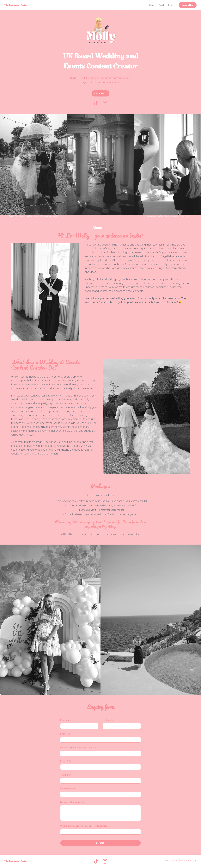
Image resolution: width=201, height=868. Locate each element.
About (161, 5)
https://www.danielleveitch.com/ (177, 216)
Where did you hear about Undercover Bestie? (84, 826)
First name (66, 720)
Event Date (66, 761)
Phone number (68, 789)
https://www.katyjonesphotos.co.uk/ (43, 216)
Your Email (66, 775)
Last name (108, 720)
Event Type (66, 734)
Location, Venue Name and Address (78, 748)
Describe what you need (72, 802)
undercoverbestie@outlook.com (180, 861)
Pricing (171, 5)
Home (152, 5)
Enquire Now (188, 5)
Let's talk (101, 843)
